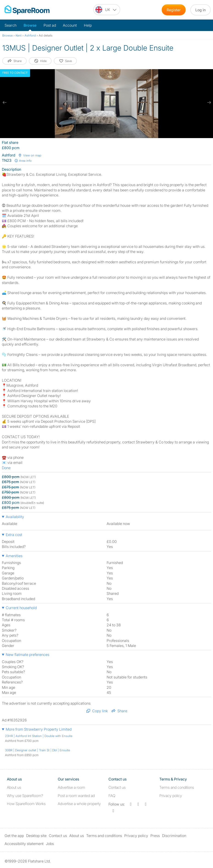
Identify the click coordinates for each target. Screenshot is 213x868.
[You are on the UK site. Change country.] (107, 10)
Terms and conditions (177, 787)
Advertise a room (71, 787)
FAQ (112, 796)
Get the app (14, 836)
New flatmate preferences (28, 655)
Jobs (50, 844)
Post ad (50, 25)
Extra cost (14, 535)
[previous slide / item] (5, 102)
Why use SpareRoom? (25, 796)
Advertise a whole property (79, 804)
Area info (23, 161)
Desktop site (36, 836)
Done (6, 468)
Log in (201, 10)
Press (155, 836)
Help (88, 25)
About (14, 787)
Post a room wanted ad (76, 796)
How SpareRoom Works (26, 804)
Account (70, 25)
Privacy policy (171, 796)
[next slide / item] (208, 102)
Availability (15, 517)
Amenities (14, 556)
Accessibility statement (24, 844)
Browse (30, 25)
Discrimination (174, 836)
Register (174, 10)
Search (11, 25)
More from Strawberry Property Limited (39, 729)
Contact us (117, 787)
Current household (21, 608)
